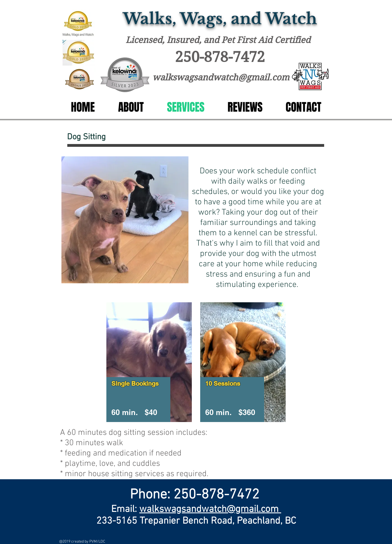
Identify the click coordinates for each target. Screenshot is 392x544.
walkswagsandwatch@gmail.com (221, 77)
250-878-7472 (220, 57)
